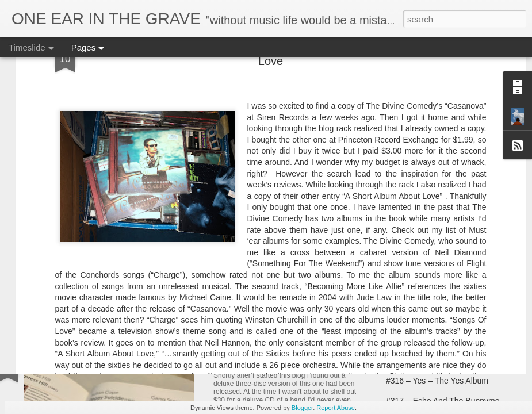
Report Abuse (336, 408)
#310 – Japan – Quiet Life (432, 266)
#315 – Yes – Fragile (423, 361)
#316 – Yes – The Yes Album (437, 381)
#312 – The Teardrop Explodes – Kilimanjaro (315, 363)
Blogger (302, 408)
